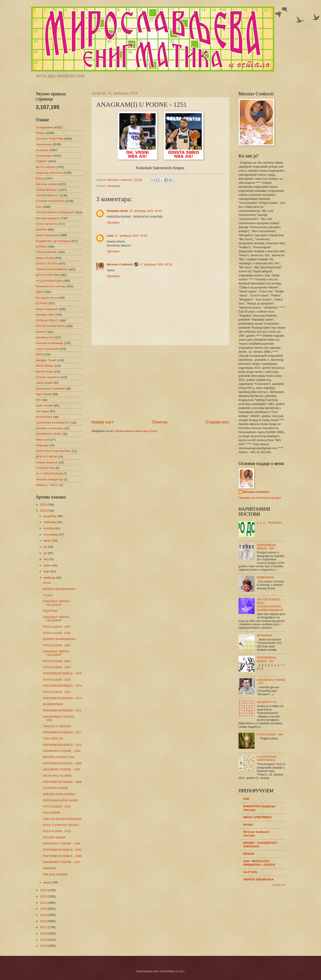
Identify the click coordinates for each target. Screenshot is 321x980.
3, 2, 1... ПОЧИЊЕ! (269, 523)
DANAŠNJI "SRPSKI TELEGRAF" (56, 603)
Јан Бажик (42, 411)
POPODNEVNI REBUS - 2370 (62, 745)
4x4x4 (47, 583)
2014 (44, 946)
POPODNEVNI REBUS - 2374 (62, 686)
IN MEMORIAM (53, 704)
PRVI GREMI (51, 813)
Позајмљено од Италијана (53, 241)
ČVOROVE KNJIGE (56, 788)
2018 (44, 921)
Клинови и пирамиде (49, 343)
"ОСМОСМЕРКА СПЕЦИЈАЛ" (55, 212)
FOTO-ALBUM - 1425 (57, 645)
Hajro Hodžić (44, 394)
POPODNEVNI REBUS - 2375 (62, 673)
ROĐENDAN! (265, 577)
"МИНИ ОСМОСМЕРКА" (52, 269)
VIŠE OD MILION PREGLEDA (62, 819)
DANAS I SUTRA (47, 264)
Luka (110, 236)
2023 (44, 890)
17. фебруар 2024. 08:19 (156, 264)
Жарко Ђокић (45, 258)
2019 (44, 915)
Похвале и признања (50, 428)
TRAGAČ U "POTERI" (57, 726)
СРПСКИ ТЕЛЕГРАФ (49, 139)
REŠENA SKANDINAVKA (59, 589)
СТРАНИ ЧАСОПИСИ (50, 201)
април (48, 565)
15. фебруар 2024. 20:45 (146, 211)
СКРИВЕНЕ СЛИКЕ (49, 434)
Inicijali (248, 825)
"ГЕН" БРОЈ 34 (53, 739)
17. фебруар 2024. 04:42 (131, 236)
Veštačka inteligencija (49, 479)
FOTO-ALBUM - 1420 (57, 806)
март (47, 571)
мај (46, 559)
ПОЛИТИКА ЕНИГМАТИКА (53, 451)
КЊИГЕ (41, 332)
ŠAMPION (49, 868)
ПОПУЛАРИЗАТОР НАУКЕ (60, 800)
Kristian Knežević (47, 462)
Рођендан (42, 445)
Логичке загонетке (48, 377)
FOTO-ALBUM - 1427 (57, 627)
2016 (44, 933)
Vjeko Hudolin (44, 406)
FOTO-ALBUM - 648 (270, 734)
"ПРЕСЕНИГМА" (47, 252)
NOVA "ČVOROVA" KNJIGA (61, 825)
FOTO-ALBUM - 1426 (57, 633)
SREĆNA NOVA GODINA (59, 794)
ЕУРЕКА (41, 247)
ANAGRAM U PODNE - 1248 (61, 843)
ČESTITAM (50, 611)
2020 (44, 909)
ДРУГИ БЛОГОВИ (47, 275)
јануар (48, 882)
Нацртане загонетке (49, 173)
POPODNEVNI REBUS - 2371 (62, 732)
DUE (246, 799)
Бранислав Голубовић (50, 389)
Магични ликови (46, 184)
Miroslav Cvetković (120, 264)
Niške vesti (43, 440)
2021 (44, 903)
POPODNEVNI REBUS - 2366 (62, 856)
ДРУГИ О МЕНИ (46, 457)
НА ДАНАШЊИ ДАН (49, 281)
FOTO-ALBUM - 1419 (57, 831)
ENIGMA (41, 230)
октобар (49, 528)
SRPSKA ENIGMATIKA (258, 879)
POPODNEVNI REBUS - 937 (266, 659)
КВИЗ (39, 354)
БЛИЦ (40, 178)
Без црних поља (46, 298)
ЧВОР (40, 292)
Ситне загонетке (47, 224)
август (48, 541)
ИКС (39, 400)
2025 (44, 505)
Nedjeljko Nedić (117, 211)
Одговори (113, 222)
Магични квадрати (48, 218)
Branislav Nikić (45, 315)
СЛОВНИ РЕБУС (47, 320)
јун (46, 553)
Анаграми (114, 186)
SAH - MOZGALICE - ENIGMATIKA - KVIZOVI (259, 863)
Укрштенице (44, 144)
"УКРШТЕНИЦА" (47, 190)
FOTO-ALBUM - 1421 (57, 692)
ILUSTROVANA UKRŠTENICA (267, 758)
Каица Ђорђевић (47, 309)
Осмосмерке (44, 156)
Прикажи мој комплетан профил (260, 498)
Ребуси (40, 133)
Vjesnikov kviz (45, 337)
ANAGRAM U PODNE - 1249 (61, 769)
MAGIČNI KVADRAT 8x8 (59, 757)
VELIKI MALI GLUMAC (58, 776)
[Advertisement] (160, 382)
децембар (50, 516)
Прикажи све (279, 885)
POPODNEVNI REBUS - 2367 (62, 850)
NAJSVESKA (44, 417)
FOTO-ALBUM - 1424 (57, 661)
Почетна (160, 422)
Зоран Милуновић (48, 235)
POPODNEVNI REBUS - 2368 (62, 782)
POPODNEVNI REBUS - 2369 (62, 763)
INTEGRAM (264, 635)
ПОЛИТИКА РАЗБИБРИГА (53, 423)
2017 (44, 927)
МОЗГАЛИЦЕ (44, 366)
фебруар (50, 578)
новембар (50, 522)
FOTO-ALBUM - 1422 (57, 680)
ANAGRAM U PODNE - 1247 (61, 862)
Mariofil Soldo (44, 372)
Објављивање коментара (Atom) (136, 431)
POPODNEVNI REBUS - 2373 (62, 698)
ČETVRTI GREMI (54, 837)
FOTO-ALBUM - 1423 (57, 667)
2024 (44, 511)
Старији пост (218, 422)
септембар (51, 535)
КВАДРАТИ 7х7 (267, 702)
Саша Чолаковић (47, 349)
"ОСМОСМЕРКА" (47, 195)
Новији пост (102, 422)
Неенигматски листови (51, 286)
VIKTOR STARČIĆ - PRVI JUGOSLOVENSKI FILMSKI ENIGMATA (270, 605)
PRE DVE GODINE (55, 875)
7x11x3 (47, 595)
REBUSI (249, 854)
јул (46, 547)
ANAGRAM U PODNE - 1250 (61, 751)
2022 (44, 896)
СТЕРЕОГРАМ (45, 468)
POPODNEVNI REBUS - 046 (266, 547)
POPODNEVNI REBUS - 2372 (62, 710)
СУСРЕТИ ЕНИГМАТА (50, 326)
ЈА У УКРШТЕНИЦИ (49, 474)
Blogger (180, 971)
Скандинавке (44, 127)
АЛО (39, 207)
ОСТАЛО (42, 303)
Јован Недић (44, 383)
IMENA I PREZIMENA (257, 817)
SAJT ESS (250, 872)
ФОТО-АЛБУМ (45, 167)
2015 (44, 940)
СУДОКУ (41, 161)
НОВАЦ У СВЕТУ (47, 485)
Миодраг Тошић (46, 360)
